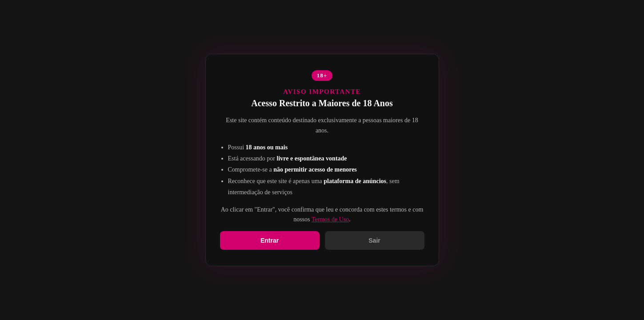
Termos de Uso (330, 219)
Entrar (270, 240)
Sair (374, 240)
